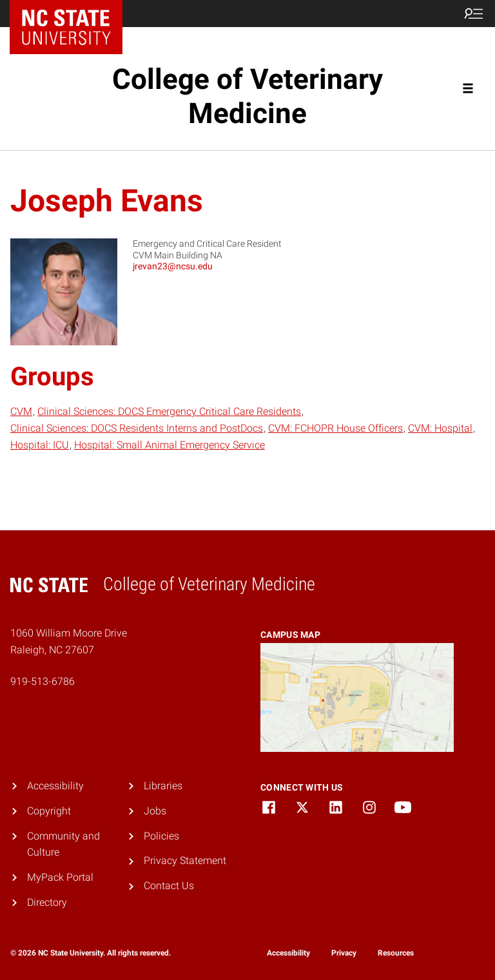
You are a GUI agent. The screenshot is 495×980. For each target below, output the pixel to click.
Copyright (49, 811)
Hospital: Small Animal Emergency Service (170, 445)
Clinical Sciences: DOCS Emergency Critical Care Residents (169, 411)
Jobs (155, 811)
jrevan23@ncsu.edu (173, 266)
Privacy (344, 953)
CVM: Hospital (440, 428)
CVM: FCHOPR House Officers (335, 428)
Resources (396, 953)
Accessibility (55, 786)
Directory (47, 902)
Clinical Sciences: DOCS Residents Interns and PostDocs (137, 428)
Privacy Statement (185, 860)
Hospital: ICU (40, 445)
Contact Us (169, 886)
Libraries (163, 786)
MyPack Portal (60, 877)
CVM (21, 411)
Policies (161, 836)
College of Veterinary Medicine (247, 96)
